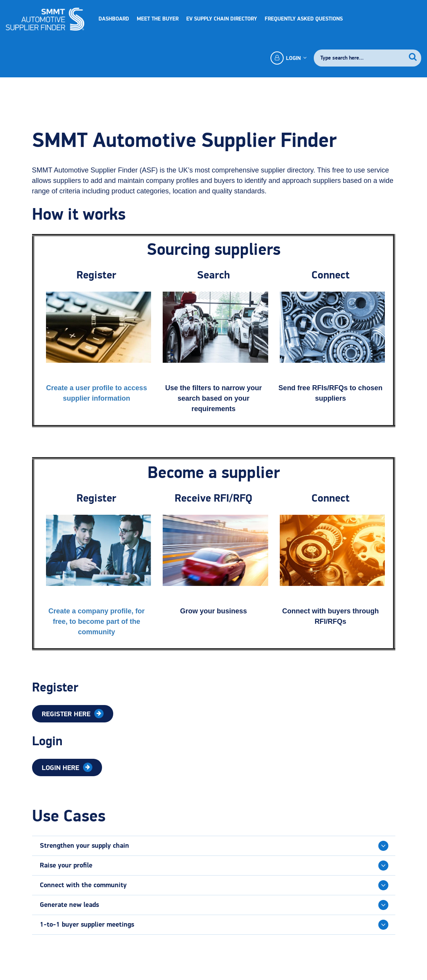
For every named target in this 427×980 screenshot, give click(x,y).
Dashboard (114, 19)
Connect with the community (83, 885)
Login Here (61, 768)
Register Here (67, 714)
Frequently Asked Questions (304, 19)
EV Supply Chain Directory (222, 19)
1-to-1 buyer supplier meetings (87, 925)
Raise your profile (66, 866)
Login (288, 58)
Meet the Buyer (158, 19)
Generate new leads (69, 905)
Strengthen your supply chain (84, 846)
